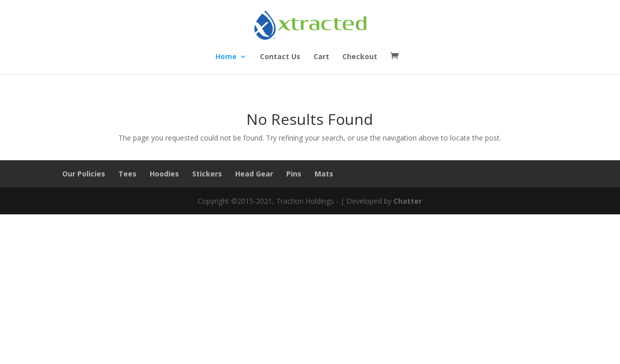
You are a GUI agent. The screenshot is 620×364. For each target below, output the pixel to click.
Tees (127, 174)
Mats (324, 174)
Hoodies (164, 174)
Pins (294, 174)
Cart (321, 57)
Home (226, 57)
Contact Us (280, 57)
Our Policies (84, 174)
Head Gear (254, 174)
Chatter (408, 201)
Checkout (360, 57)
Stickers (207, 174)
